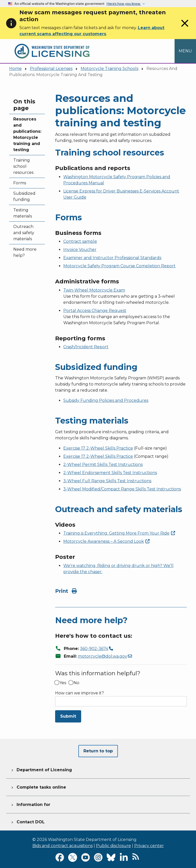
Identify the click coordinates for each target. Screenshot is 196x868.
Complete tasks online (38, 787)
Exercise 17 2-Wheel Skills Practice (98, 448)
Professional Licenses (51, 69)
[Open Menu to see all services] (185, 51)
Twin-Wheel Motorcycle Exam (94, 290)
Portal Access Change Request (95, 311)
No (76, 683)
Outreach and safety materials (24, 233)
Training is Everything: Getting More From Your (119, 533)
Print (66, 591)
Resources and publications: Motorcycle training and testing (27, 134)
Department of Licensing (41, 769)
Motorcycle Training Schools (109, 69)
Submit (68, 716)
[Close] (185, 28)
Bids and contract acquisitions (63, 846)
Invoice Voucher (80, 250)
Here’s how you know (124, 4)
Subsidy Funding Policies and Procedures (106, 400)
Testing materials (23, 213)
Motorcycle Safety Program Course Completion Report (119, 266)
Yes (63, 683)
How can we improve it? (79, 693)
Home (15, 69)
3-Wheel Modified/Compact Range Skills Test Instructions (122, 489)
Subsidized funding (24, 196)
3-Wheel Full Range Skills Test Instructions (107, 481)
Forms (20, 183)
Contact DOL (27, 821)
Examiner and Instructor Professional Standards (112, 258)
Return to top (98, 751)
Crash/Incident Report (86, 347)
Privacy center (149, 846)
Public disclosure (113, 846)
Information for (30, 804)
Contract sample (80, 241)
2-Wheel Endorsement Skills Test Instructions (110, 473)
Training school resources (23, 166)
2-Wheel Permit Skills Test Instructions (103, 465)
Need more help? (25, 252)
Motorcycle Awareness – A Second (106, 541)
